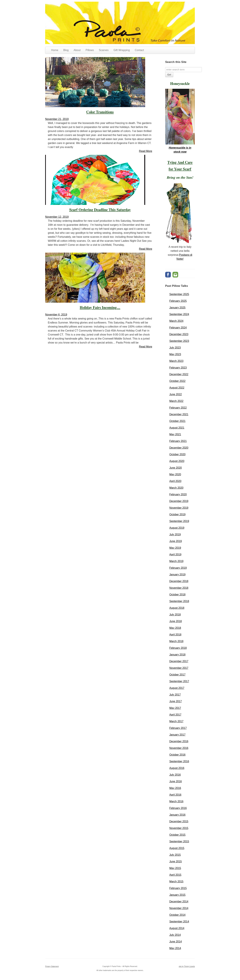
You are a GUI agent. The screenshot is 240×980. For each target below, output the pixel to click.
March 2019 (176, 561)
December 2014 (179, 902)
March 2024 (176, 321)
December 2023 (179, 334)
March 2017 (176, 721)
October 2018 (177, 595)
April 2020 (175, 481)
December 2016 (179, 741)
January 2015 (177, 895)
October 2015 (177, 835)
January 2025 (177, 308)
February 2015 (178, 888)
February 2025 (178, 301)
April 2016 (175, 795)
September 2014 (179, 922)
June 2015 (176, 861)
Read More (146, 151)
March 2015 (176, 881)
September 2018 (179, 601)
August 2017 (177, 688)
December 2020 (179, 448)
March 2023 (176, 361)
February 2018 (178, 648)
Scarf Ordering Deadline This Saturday (100, 210)
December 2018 (179, 581)
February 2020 (178, 494)
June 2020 (176, 468)
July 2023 (175, 348)
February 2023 (178, 368)
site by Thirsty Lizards (187, 966)
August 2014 (177, 928)
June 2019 (176, 541)
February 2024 (178, 328)
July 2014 (175, 935)
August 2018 (177, 608)
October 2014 (177, 915)
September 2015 (179, 841)
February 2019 (178, 568)
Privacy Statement (52, 966)
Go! (169, 75)
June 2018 (176, 621)
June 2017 (176, 701)
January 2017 (177, 735)
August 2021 (177, 428)
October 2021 (177, 421)
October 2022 (177, 381)
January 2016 (177, 815)
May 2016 (175, 788)
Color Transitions (100, 112)
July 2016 (175, 775)
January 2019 (177, 575)
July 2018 (175, 615)
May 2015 (175, 868)
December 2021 (179, 414)
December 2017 (179, 661)
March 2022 (176, 401)
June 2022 (176, 394)
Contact (139, 50)
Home (55, 50)
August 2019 (177, 528)
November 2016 (179, 748)
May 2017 (175, 708)
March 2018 (176, 641)
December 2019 (179, 501)
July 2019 (175, 534)
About (77, 50)
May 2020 (175, 474)
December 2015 (179, 821)
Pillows (90, 50)
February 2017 (178, 728)
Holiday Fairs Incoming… (100, 308)
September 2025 (179, 294)
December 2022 (179, 374)
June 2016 (176, 781)
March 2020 (176, 488)
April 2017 (175, 715)
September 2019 (179, 521)
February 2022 (178, 408)
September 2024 (179, 314)
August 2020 (177, 461)
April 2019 (175, 554)
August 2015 (177, 848)
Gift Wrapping (122, 50)
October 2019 (177, 514)
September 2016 (179, 761)
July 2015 (175, 855)
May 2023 (175, 354)
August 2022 (177, 388)
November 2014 (179, 908)
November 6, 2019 (56, 315)
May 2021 (175, 434)
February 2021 (178, 441)
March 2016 (176, 801)
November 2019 (179, 508)
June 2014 (176, 942)
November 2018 (179, 588)
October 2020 (177, 454)
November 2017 (179, 668)
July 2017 (175, 695)
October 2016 (177, 755)
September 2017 (179, 681)
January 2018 (177, 655)
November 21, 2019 (57, 119)
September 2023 (179, 341)
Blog (66, 50)
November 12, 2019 (57, 217)
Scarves (104, 50)
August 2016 (177, 768)
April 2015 (175, 875)
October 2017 (177, 675)
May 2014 (175, 948)
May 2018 (175, 628)
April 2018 (175, 635)
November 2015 (179, 828)
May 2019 (175, 548)
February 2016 (178, 808)
